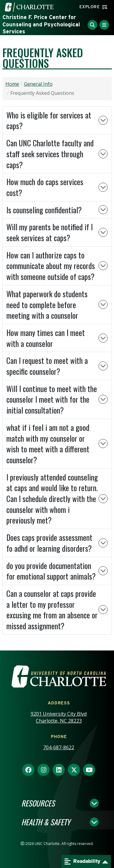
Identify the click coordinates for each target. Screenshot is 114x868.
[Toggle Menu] (104, 25)
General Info (38, 84)
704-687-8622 (59, 747)
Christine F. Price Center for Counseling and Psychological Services (41, 24)
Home (12, 84)
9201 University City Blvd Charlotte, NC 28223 (59, 717)
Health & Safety (46, 822)
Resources (38, 803)
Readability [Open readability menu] (82, 861)
